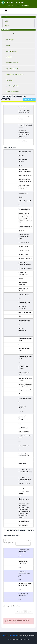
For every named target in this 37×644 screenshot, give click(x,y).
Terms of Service (13, 639)
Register (11, 5)
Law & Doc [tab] (9, 57)
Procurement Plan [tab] (11, 34)
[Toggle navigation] (6, 11)
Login (17, 5)
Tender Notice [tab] (10, 40)
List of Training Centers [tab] (12, 86)
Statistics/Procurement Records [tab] (14, 74)
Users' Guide (25, 5)
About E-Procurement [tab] (12, 63)
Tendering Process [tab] (11, 51)
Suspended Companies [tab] (12, 92)
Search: (23, 542)
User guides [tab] (9, 80)
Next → (30, 612)
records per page (9, 541)
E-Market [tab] (8, 45)
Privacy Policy (25, 639)
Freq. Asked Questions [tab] (12, 69)
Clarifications (29, 99)
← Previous (19, 612)
